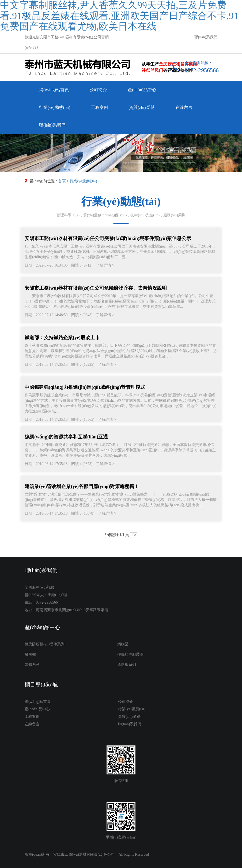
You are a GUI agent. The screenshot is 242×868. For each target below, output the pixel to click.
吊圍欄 (30, 654)
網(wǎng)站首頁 (54, 90)
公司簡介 (98, 90)
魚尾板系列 (127, 665)
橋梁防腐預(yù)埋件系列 (45, 644)
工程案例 (100, 107)
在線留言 (184, 107)
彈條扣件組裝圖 (130, 654)
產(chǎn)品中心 (142, 90)
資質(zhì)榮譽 (142, 107)
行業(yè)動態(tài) (55, 107)
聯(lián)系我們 (206, 37)
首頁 (62, 181)
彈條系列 (32, 665)
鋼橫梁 (123, 644)
